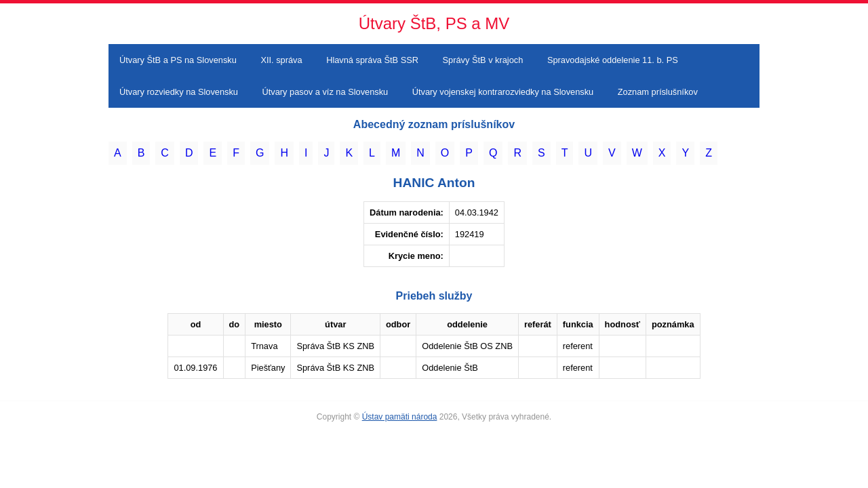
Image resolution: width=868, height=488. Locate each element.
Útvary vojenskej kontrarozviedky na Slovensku (503, 92)
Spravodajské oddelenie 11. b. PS (613, 60)
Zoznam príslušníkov (658, 92)
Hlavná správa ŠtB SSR (372, 60)
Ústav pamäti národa (400, 417)
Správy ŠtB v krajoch (483, 60)
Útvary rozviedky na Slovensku (179, 92)
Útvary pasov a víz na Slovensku (325, 92)
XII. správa (281, 60)
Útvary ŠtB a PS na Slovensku (178, 60)
